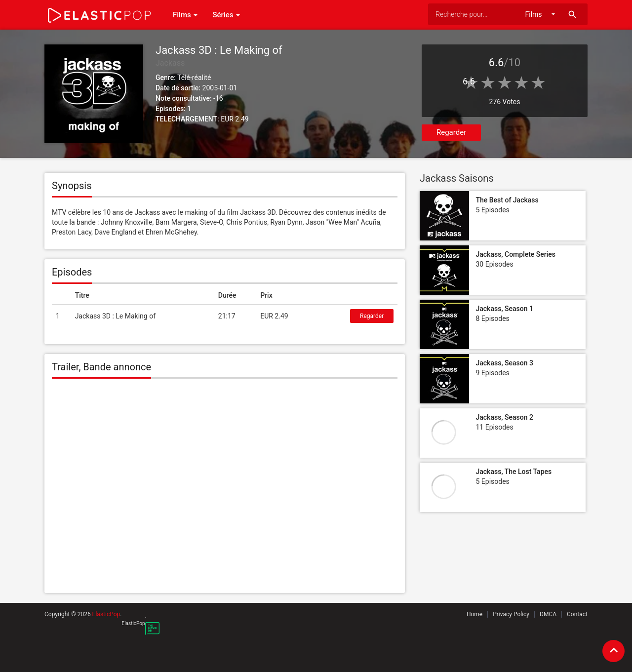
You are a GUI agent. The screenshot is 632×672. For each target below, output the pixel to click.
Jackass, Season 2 (504, 417)
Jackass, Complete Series (515, 254)
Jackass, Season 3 (504, 363)
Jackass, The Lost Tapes (513, 472)
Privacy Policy (511, 614)
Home (474, 614)
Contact (577, 614)
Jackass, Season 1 (504, 309)
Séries (226, 15)
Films (185, 15)
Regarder (451, 132)
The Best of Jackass (507, 200)
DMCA (548, 614)
